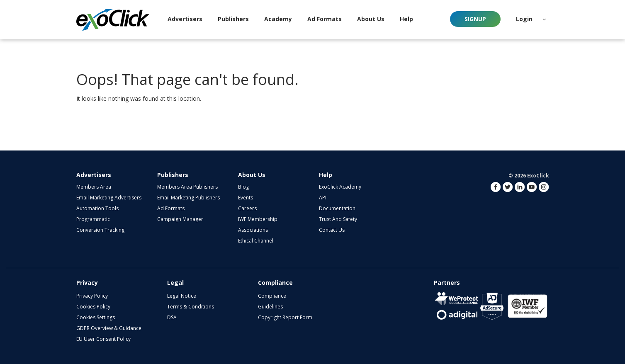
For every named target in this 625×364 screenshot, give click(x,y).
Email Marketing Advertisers (109, 198)
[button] (545, 19)
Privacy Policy (92, 296)
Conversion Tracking (100, 230)
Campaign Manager (180, 219)
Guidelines (270, 307)
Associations (253, 230)
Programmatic (93, 219)
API (323, 198)
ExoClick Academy (340, 187)
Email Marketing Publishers (188, 198)
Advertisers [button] (185, 19)
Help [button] (406, 19)
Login (524, 19)
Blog (243, 187)
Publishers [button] (233, 19)
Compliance (272, 296)
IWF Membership (258, 219)
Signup (475, 19)
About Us (252, 175)
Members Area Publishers (187, 187)
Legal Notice (182, 296)
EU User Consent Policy (103, 339)
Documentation (337, 208)
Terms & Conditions (191, 307)
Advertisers (94, 175)
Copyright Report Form (285, 317)
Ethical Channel (256, 241)
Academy (278, 19)
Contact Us (332, 230)
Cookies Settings (96, 317)
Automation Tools (97, 208)
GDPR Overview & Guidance (109, 328)
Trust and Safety (338, 219)
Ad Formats (325, 19)
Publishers (173, 175)
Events (246, 198)
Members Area (94, 187)
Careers (247, 208)
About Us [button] (371, 19)
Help (326, 175)
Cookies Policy (93, 307)
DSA (172, 317)
